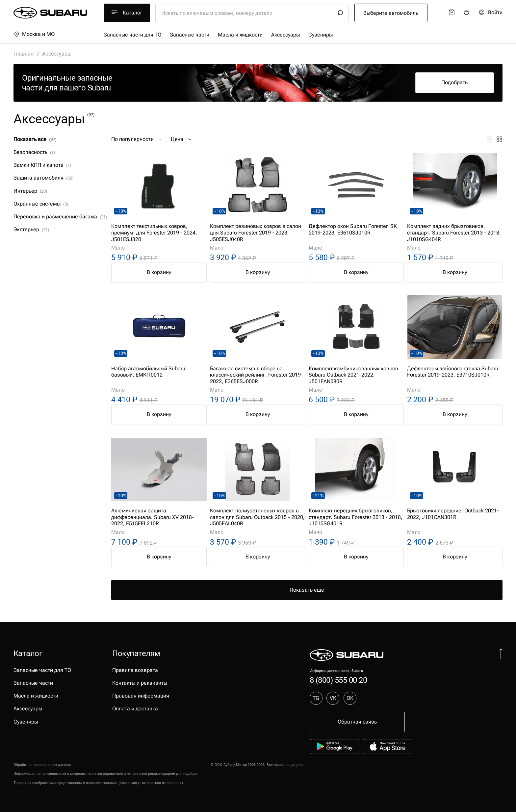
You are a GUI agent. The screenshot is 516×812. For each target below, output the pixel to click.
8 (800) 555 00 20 (338, 680)
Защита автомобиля (43, 178)
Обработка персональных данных (42, 765)
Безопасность (34, 152)
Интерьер (30, 191)
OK (350, 698)
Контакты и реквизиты (140, 683)
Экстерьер (31, 229)
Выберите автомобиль (391, 13)
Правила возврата (135, 670)
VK (333, 698)
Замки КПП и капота (42, 165)
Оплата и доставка (135, 709)
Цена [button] (182, 139)
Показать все (35, 139)
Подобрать (454, 82)
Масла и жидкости (240, 35)
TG (316, 698)
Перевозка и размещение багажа (60, 217)
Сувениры (321, 35)
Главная (24, 54)
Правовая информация (141, 696)
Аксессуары (285, 35)
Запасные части (190, 35)
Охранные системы (41, 204)
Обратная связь (357, 722)
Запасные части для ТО (132, 35)
